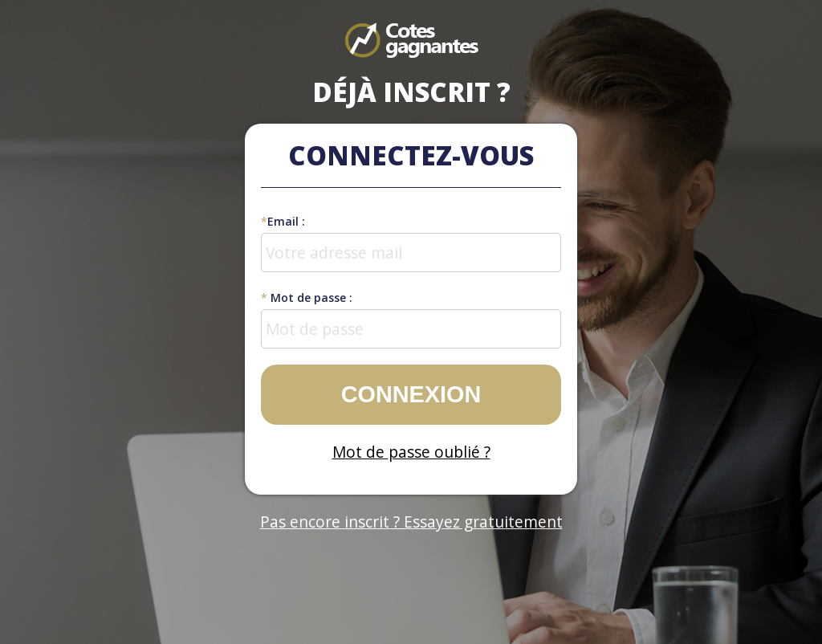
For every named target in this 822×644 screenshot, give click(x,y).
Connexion (411, 394)
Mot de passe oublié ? (411, 452)
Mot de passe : (307, 298)
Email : (283, 221)
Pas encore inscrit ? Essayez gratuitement (411, 522)
